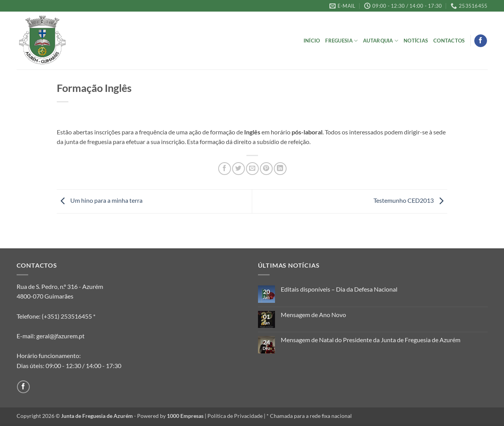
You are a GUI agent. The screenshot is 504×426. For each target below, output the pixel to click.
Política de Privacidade (235, 416)
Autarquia (381, 41)
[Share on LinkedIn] (280, 169)
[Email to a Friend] (252, 169)
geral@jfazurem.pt (60, 336)
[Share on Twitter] (238, 169)
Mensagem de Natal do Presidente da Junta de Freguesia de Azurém (371, 340)
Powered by (170, 416)
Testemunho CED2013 (410, 200)
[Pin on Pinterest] (266, 169)
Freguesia (341, 41)
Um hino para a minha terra (100, 200)
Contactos (449, 41)
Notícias (416, 41)
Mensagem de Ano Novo (313, 315)
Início (312, 41)
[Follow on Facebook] (481, 41)
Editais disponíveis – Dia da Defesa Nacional (339, 289)
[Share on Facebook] (225, 169)
